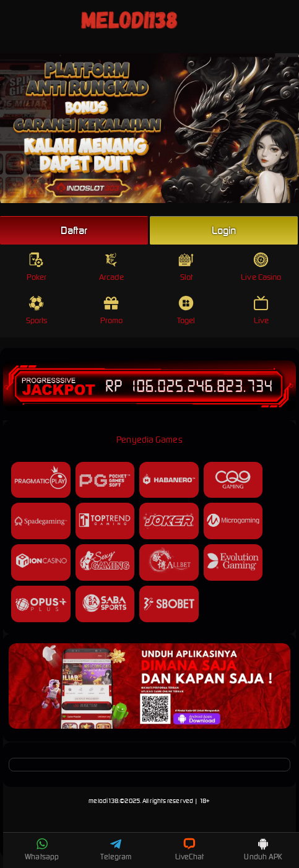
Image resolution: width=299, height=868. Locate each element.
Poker (37, 267)
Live (261, 310)
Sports (37, 310)
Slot (186, 267)
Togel (186, 310)
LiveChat (190, 849)
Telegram (116, 849)
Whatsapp (42, 849)
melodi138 (103, 801)
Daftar (74, 230)
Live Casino (261, 267)
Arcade (111, 267)
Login (224, 230)
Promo (112, 310)
